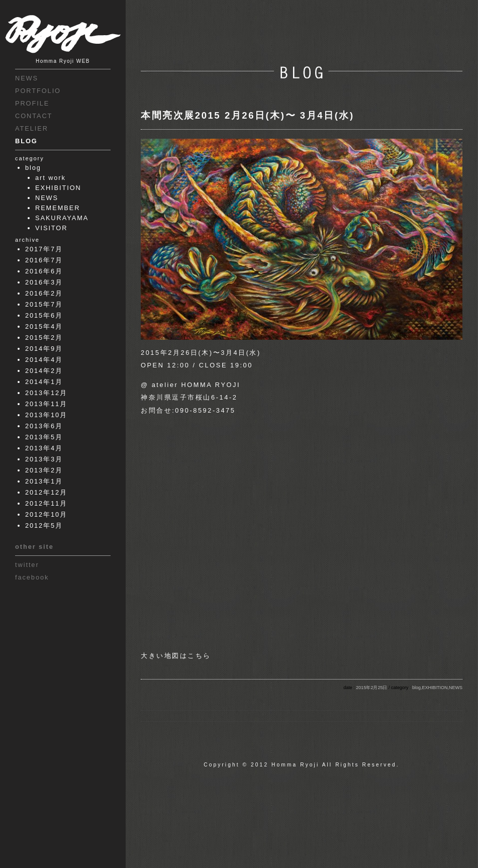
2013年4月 (44, 448)
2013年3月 (44, 459)
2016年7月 (44, 260)
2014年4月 (44, 360)
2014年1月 (44, 382)
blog (33, 168)
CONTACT (34, 116)
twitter (27, 565)
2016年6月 (44, 271)
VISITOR (51, 228)
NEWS (27, 78)
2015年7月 (44, 304)
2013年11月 (46, 404)
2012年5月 (44, 525)
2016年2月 (44, 293)
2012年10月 (46, 514)
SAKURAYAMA (62, 218)
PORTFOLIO (38, 91)
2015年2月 (44, 337)
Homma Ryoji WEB (63, 61)
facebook (32, 577)
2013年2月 (44, 470)
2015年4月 (44, 326)
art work (51, 178)
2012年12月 (46, 492)
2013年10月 (46, 415)
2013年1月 (44, 481)
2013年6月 (44, 426)
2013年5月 (44, 437)
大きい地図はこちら (176, 656)
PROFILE (32, 103)
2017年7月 (44, 249)
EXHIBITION (58, 188)
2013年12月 (46, 393)
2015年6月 (44, 315)
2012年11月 (46, 503)
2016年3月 (44, 282)
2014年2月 (44, 371)
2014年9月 (44, 349)
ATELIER (32, 128)
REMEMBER (58, 208)
